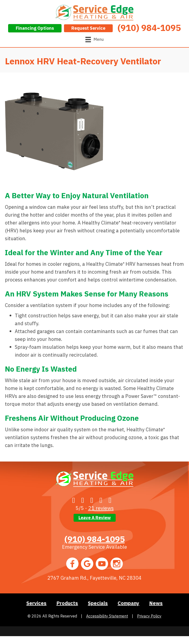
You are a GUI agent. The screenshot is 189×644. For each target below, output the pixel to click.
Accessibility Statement (107, 616)
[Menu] (94, 40)
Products (67, 603)
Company (128, 603)
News (156, 603)
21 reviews (101, 508)
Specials (98, 603)
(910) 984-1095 (95, 539)
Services (36, 603)
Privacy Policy (149, 616)
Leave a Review (95, 518)
